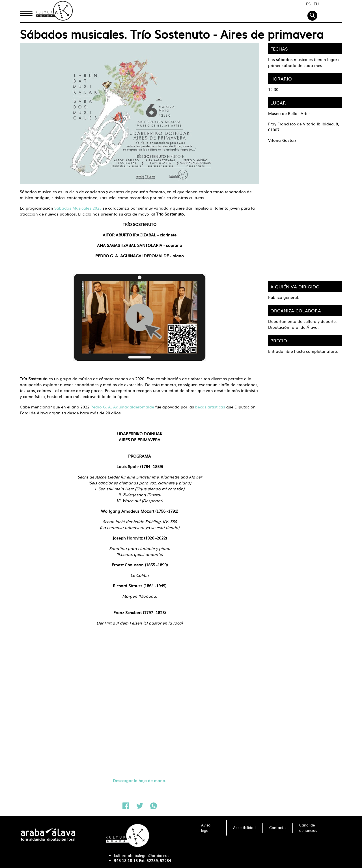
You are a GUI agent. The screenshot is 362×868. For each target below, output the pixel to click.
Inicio (26, 12)
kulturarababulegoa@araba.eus (142, 855)
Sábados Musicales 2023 (78, 208)
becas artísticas (210, 407)
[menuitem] (210, 828)
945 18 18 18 (126, 861)
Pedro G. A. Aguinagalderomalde (123, 407)
